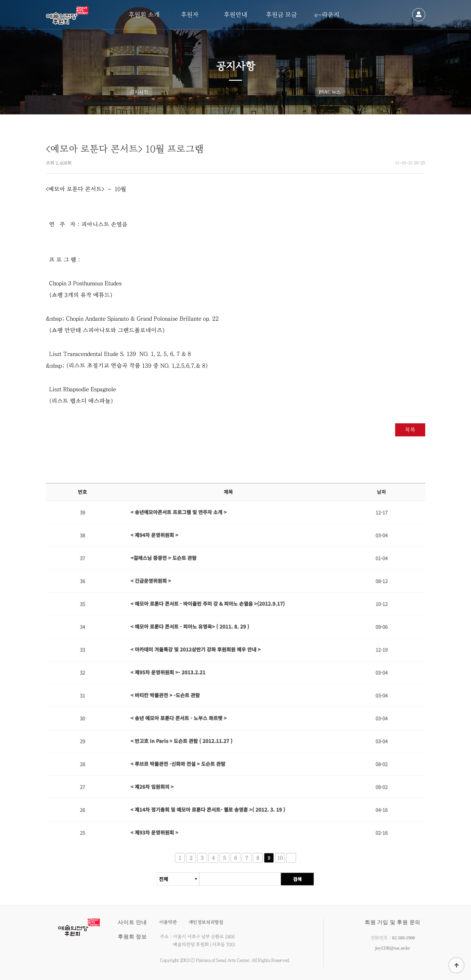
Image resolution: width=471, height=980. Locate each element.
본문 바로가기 (0, 0)
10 (280, 861)
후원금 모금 (281, 15)
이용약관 (168, 922)
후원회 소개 (144, 15)
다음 (291, 861)
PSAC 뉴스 (330, 92)
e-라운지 (327, 15)
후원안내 (235, 15)
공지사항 (139, 92)
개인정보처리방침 (206, 922)
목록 (410, 430)
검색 (297, 882)
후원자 (190, 15)
